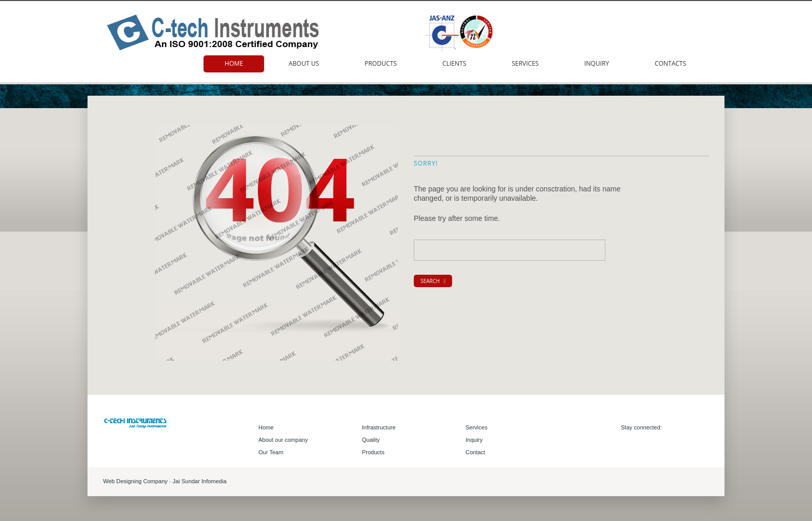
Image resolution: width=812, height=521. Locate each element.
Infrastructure (379, 427)
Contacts (670, 63)
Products (381, 63)
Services (525, 63)
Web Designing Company (135, 481)
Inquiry (597, 63)
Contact (475, 452)
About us (303, 63)
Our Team (271, 452)
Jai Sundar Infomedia (199, 481)
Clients (454, 63)
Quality (371, 440)
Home (234, 63)
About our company (283, 440)
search (433, 281)
